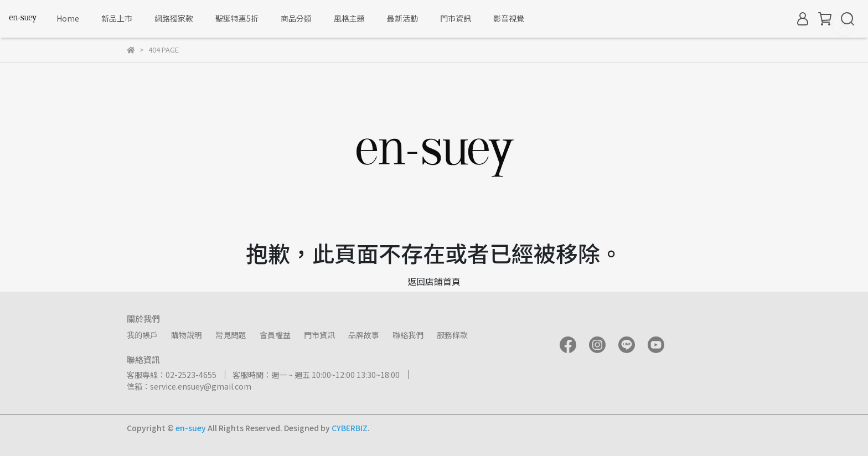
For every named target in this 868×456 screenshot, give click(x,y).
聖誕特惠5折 (237, 18)
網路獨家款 (174, 18)
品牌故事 (364, 335)
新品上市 (117, 18)
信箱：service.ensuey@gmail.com (189, 386)
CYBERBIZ (350, 428)
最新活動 (402, 18)
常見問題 (231, 335)
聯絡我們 (408, 335)
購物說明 (187, 335)
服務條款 (452, 335)
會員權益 (275, 335)
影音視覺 (509, 18)
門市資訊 (456, 18)
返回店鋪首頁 (434, 281)
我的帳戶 (142, 335)
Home (68, 18)
